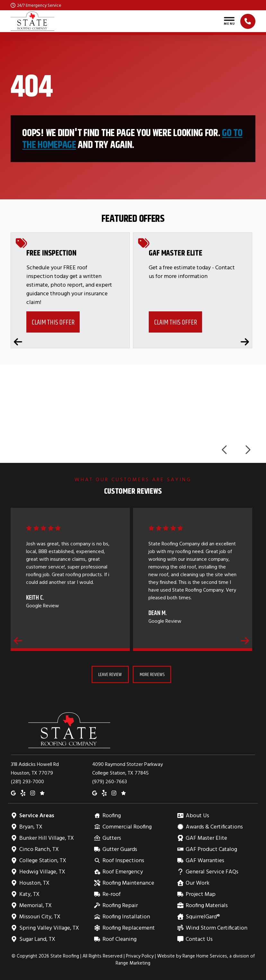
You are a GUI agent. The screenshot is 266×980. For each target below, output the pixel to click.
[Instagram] (33, 792)
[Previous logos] (225, 450)
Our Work (197, 883)
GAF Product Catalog (211, 849)
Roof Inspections (123, 860)
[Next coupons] (245, 342)
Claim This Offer (53, 322)
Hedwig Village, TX (42, 871)
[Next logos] (247, 450)
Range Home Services (205, 956)
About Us (197, 815)
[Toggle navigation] (229, 21)
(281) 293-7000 (27, 781)
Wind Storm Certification (216, 928)
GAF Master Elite (206, 838)
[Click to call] (248, 21)
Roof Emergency (123, 871)
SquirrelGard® (203, 916)
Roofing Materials (207, 905)
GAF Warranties (205, 860)
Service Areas (37, 815)
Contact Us (199, 939)
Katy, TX (29, 894)
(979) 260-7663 (110, 781)
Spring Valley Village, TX (49, 928)
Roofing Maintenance (128, 883)
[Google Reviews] (42, 792)
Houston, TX (34, 883)
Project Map (200, 894)
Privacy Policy (140, 956)
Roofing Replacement (129, 928)
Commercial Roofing (127, 826)
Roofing (111, 815)
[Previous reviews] (18, 640)
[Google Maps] (13, 792)
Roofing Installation (126, 916)
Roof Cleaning (119, 939)
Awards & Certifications (214, 826)
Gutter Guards (120, 849)
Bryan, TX (31, 826)
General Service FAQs (212, 871)
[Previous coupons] (18, 342)
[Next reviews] (245, 640)
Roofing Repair (120, 905)
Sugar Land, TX (37, 939)
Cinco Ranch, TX (39, 849)
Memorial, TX (35, 905)
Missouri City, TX (40, 916)
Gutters (112, 838)
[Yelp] (23, 792)
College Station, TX (43, 860)
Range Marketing (133, 963)
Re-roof (111, 894)
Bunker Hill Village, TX (46, 838)
